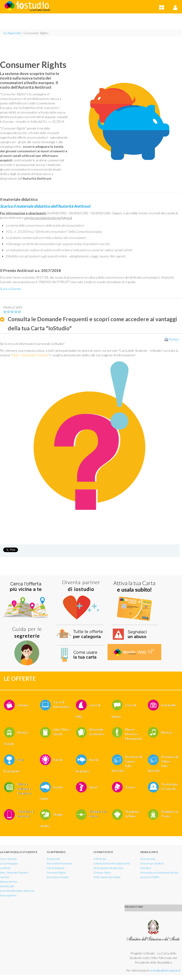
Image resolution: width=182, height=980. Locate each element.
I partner (5, 877)
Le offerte (5, 868)
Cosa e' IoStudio (8, 859)
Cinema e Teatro (102, 873)
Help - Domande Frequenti (14, 873)
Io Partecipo (100, 859)
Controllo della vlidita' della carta (17, 891)
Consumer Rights (36, 33)
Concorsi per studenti (152, 863)
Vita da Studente (56, 868)
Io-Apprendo (12, 33)
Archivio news (148, 859)
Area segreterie (8, 895)
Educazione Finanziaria (59, 863)
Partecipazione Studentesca (108, 868)
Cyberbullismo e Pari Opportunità (112, 863)
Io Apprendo (53, 859)
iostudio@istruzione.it (165, 970)
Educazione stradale (58, 877)
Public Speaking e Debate (107, 877)
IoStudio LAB (7, 886)
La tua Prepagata (9, 863)
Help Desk (146, 868)
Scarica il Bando (11, 289)
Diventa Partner (9, 882)
